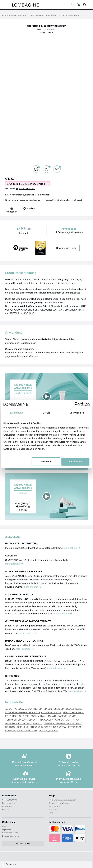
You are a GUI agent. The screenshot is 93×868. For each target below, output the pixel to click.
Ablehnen (46, 462)
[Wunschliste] (78, 5)
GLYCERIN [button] (49, 709)
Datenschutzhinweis (11, 836)
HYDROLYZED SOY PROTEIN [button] (28, 709)
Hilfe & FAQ (7, 806)
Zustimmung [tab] (16, 413)
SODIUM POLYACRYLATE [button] (68, 709)
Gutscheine (53, 809)
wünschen (12, 209)
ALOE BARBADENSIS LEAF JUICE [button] (23, 712)
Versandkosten (55, 806)
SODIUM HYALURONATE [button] (44, 716)
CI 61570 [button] (54, 730)
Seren (48, 15)
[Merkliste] (72, 5)
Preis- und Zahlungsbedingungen (62, 800)
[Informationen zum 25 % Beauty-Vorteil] (47, 184)
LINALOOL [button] (11, 727)
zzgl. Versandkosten (25, 188)
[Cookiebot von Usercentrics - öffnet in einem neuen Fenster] (77, 404)
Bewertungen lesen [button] (66, 248)
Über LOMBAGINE (10, 800)
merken (29, 208)
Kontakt (5, 809)
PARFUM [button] (38, 723)
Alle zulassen (75, 462)
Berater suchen (8, 803)
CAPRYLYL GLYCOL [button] (68, 716)
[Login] (84, 5)
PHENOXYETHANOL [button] (73, 712)
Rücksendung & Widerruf (59, 803)
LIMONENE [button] (23, 727)
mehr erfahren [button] (71, 548)
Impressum (7, 830)
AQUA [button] (8, 709)
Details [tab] (47, 413)
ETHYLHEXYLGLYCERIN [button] (17, 716)
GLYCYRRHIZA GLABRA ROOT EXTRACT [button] (50, 720)
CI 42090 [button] (43, 730)
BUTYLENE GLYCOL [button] (51, 712)
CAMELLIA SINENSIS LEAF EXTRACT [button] (62, 723)
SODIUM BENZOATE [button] (27, 730)
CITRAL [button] (63, 727)
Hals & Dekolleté (36, 15)
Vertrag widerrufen (23, 843)
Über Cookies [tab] (77, 413)
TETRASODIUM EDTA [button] (16, 720)
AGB (4, 826)
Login (51, 813)
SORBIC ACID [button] (51, 727)
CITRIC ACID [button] (36, 727)
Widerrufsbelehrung (10, 833)
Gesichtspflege (19, 15)
